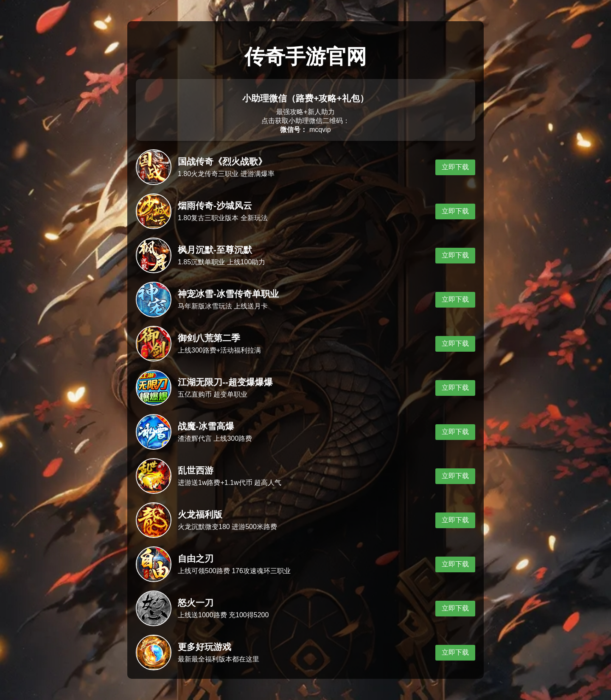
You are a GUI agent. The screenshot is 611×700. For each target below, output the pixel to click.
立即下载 (455, 167)
